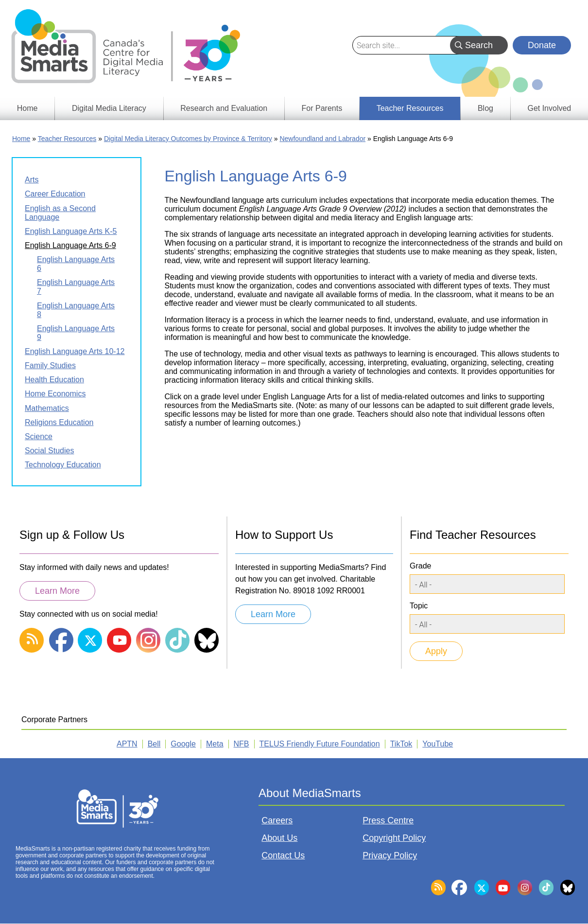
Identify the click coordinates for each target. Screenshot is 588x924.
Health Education (54, 380)
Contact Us (283, 855)
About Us (279, 838)
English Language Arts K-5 (71, 231)
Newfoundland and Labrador (322, 139)
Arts (32, 180)
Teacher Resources (67, 139)
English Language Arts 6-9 (70, 245)
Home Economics (55, 394)
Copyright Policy (394, 838)
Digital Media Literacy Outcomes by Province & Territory (188, 139)
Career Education (55, 194)
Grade (420, 566)
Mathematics (47, 408)
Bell (154, 744)
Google (183, 744)
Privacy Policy (390, 855)
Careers (277, 820)
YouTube (438, 744)
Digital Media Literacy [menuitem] (109, 108)
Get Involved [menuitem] (549, 108)
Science (39, 436)
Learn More (57, 591)
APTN (127, 744)
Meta (215, 744)
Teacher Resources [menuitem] (410, 108)
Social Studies (49, 451)
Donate (542, 45)
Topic (419, 606)
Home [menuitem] (27, 108)
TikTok (401, 744)
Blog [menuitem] (485, 108)
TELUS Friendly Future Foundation (320, 744)
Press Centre (388, 820)
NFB (242, 744)
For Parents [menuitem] (322, 108)
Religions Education (59, 422)
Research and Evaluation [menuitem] (224, 108)
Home (21, 139)
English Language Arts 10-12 (75, 351)
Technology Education (63, 465)
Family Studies (50, 365)
